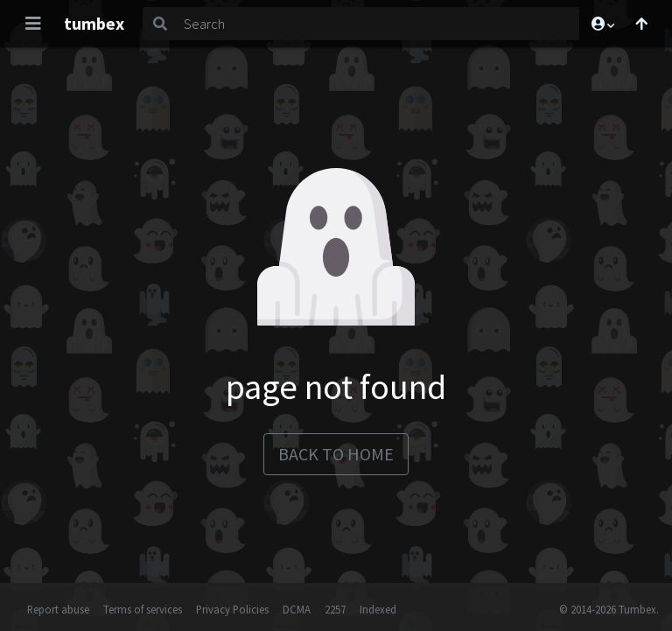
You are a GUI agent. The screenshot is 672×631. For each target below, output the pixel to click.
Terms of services (143, 609)
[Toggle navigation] (33, 24)
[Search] (378, 24)
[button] (602, 24)
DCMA (297, 609)
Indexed (378, 609)
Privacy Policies (232, 609)
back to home (336, 454)
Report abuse (58, 609)
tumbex (94, 23)
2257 (335, 609)
